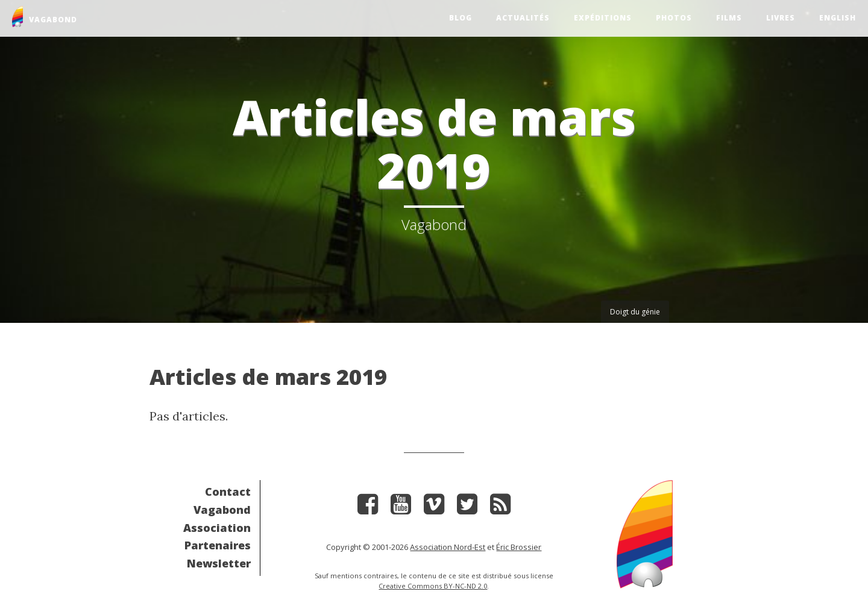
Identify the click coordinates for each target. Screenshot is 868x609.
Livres (781, 18)
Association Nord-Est (448, 547)
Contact (228, 492)
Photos (674, 18)
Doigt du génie (635, 312)
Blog (461, 18)
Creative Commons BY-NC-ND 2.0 (433, 586)
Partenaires (218, 545)
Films (729, 18)
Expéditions (603, 18)
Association (217, 528)
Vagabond (222, 510)
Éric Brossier (519, 547)
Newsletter (219, 563)
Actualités (523, 18)
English (838, 18)
